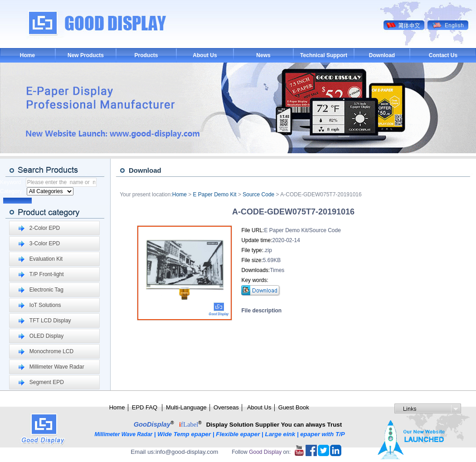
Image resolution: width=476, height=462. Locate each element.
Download (382, 55)
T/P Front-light (47, 274)
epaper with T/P (323, 434)
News (263, 55)
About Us (205, 55)
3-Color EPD (45, 243)
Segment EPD (47, 382)
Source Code (258, 195)
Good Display (265, 452)
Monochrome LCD (51, 351)
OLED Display (46, 336)
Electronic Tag (46, 290)
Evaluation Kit (46, 259)
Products (146, 55)
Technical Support (324, 55)
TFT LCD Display (50, 321)
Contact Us (443, 55)
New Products (86, 55)
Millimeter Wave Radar (57, 367)
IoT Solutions (45, 305)
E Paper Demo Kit (215, 195)
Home (27, 55)
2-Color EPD (45, 228)
